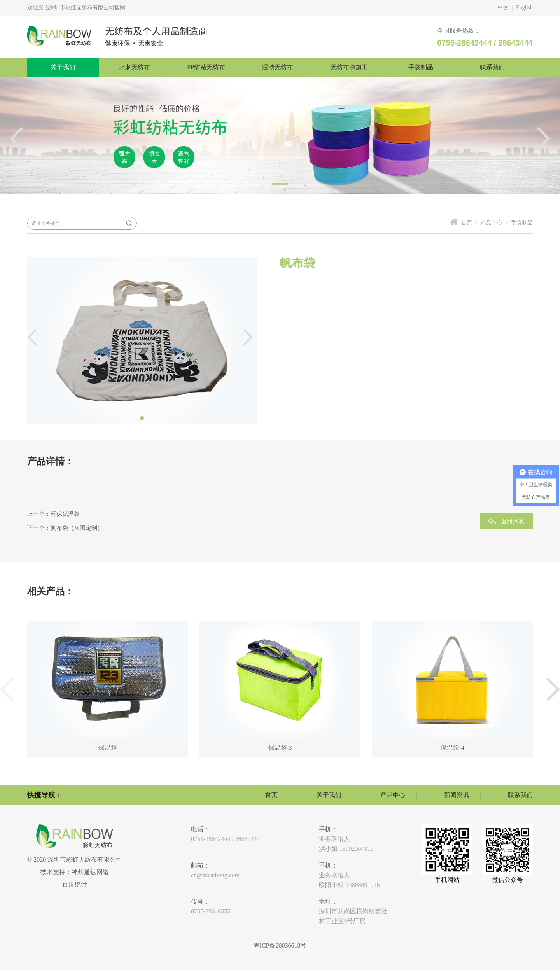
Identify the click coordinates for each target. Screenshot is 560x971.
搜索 (129, 223)
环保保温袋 (65, 514)
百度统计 (75, 885)
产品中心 (393, 796)
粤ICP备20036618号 (280, 946)
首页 (271, 796)
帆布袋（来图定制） (77, 528)
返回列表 (513, 521)
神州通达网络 (90, 873)
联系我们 (520, 796)
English (524, 8)
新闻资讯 (457, 796)
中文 (503, 8)
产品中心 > (493, 223)
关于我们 (329, 796)
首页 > (470, 223)
